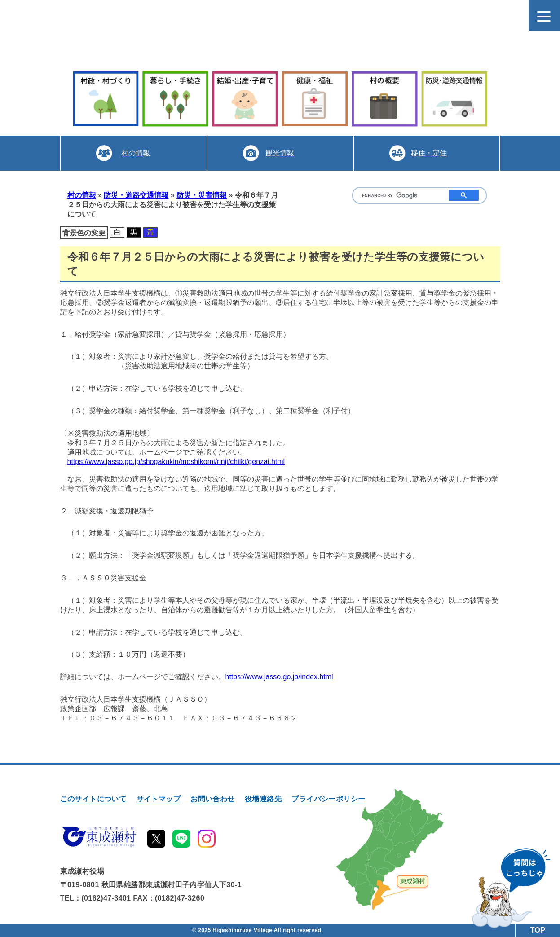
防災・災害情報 (202, 195)
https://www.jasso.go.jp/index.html (279, 677)
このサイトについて (93, 799)
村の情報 (135, 153)
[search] (399, 196)
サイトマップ (159, 799)
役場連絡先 (263, 799)
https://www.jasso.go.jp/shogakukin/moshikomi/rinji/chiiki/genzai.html (176, 462)
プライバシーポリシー (328, 799)
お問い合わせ (212, 799)
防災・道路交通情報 (136, 195)
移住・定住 (428, 153)
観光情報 (280, 153)
